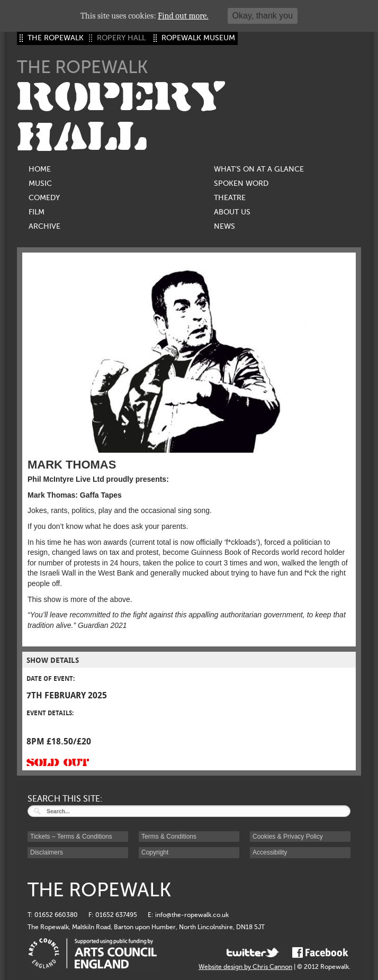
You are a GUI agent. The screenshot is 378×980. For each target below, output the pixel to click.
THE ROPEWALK (56, 38)
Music (40, 183)
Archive (44, 226)
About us (232, 212)
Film (37, 212)
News (224, 226)
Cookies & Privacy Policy (288, 837)
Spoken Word (241, 183)
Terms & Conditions (169, 837)
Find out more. (183, 16)
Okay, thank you (263, 16)
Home (40, 169)
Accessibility (270, 852)
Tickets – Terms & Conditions (71, 837)
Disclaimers (47, 852)
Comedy (44, 198)
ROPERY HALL (121, 117)
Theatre (230, 198)
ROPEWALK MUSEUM (198, 38)
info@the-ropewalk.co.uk (192, 915)
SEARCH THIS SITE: (65, 799)
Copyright (155, 852)
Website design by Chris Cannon (245, 967)
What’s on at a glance (259, 169)
